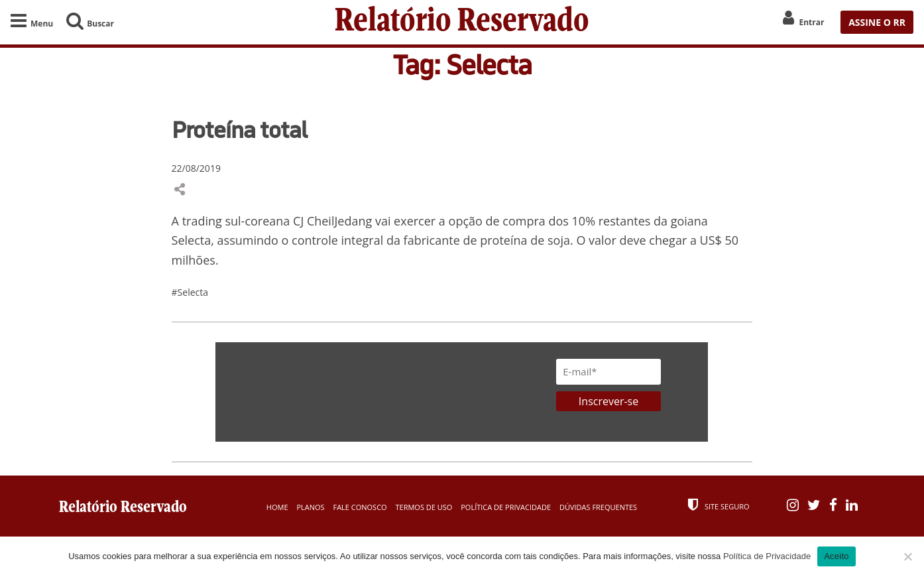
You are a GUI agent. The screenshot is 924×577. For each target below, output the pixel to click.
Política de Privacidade (506, 507)
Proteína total (240, 129)
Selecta (192, 240)
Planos (310, 507)
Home (277, 507)
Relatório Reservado (462, 22)
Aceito (837, 556)
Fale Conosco (360, 507)
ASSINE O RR (877, 22)
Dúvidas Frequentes (598, 507)
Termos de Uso (424, 507)
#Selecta (190, 292)
